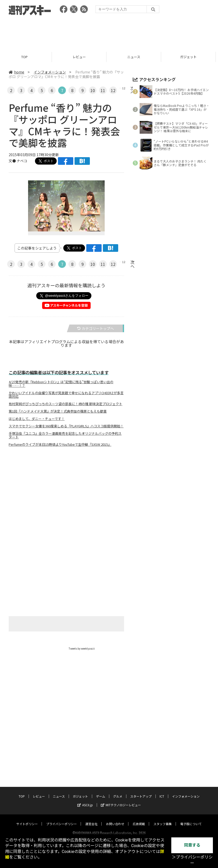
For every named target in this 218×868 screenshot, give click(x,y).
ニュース (136, 57)
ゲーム (101, 791)
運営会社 (91, 819)
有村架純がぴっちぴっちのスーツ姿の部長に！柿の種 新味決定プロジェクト (65, 404)
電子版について (191, 819)
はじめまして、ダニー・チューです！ (37, 419)
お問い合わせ (115, 819)
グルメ (118, 791)
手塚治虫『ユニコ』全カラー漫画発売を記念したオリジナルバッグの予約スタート (65, 435)
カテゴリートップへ (95, 328)
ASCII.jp (85, 800)
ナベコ (22, 161)
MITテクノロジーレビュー (121, 800)
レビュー (82, 57)
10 (93, 90)
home (16, 72)
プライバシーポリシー (62, 819)
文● (13, 161)
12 (113, 90)
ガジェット (80, 791)
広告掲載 (139, 819)
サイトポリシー (27, 819)
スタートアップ (141, 791)
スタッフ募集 (163, 819)
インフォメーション (50, 72)
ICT (162, 791)
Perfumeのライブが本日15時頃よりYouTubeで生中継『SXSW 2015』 (60, 444)
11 (103, 90)
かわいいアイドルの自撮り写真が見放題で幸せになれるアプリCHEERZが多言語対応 (66, 395)
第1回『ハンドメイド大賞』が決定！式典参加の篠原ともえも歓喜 (58, 411)
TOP (27, 57)
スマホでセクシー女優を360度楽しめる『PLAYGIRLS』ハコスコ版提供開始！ (66, 426)
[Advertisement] (109, 32)
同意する (192, 845)
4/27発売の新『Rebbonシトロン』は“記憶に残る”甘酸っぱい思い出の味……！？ (61, 384)
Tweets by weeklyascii (82, 648)
